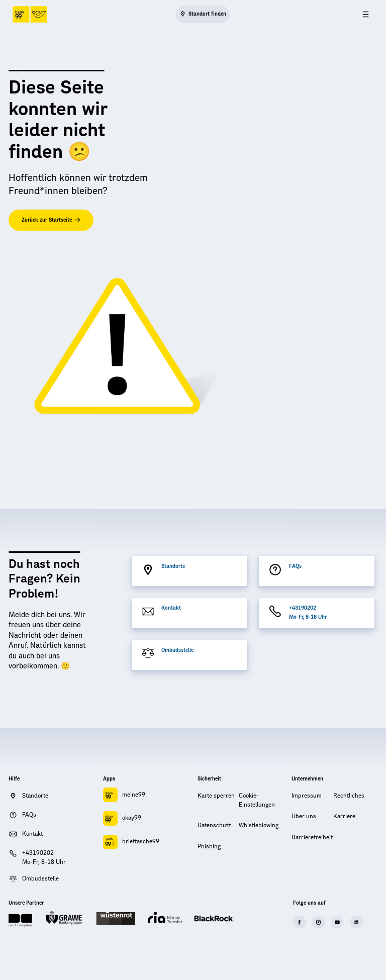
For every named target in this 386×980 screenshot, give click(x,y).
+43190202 (303, 608)
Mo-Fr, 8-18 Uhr (308, 617)
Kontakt (171, 608)
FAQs (295, 566)
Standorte (173, 566)
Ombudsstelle (177, 650)
